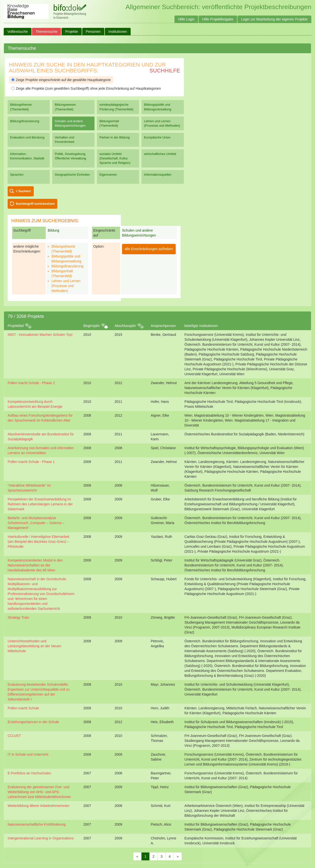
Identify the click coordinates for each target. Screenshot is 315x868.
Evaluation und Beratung (27, 137)
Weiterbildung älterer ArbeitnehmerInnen (39, 806)
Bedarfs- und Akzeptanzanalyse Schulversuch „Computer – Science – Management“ (36, 523)
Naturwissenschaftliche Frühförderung (37, 824)
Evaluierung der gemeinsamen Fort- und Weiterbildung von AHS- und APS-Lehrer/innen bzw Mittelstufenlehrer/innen (39, 792)
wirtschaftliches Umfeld (160, 154)
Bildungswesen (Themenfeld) (65, 107)
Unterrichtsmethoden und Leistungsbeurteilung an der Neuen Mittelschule (34, 646)
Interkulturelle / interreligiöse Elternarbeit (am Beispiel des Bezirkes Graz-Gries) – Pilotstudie (39, 542)
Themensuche (47, 32)
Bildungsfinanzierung (25, 121)
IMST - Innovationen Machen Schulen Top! (40, 335)
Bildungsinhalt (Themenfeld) (109, 123)
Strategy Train (18, 617)
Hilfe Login (186, 19)
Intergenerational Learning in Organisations (41, 838)
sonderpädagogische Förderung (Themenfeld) (116, 107)
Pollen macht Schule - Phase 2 (31, 383)
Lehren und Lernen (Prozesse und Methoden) (162, 123)
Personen (93, 32)
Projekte (71, 32)
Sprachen (17, 175)
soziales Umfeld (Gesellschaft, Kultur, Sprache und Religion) (115, 158)
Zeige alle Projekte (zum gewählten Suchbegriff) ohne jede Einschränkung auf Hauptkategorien (86, 88)
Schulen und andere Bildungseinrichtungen (70, 123)
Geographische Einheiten (72, 175)
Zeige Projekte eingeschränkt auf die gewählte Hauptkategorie (61, 80)
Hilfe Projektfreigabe (218, 19)
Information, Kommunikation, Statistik (27, 156)
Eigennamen (108, 175)
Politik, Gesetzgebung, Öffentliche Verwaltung (70, 156)
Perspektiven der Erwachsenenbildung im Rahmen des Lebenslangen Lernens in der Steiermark (40, 504)
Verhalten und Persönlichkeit (64, 140)
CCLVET (14, 736)
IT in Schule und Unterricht (28, 754)
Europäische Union (157, 137)
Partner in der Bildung (115, 137)
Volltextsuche (18, 32)
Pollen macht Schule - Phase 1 (31, 462)
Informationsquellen (158, 175)
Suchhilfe (165, 71)
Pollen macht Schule (23, 708)
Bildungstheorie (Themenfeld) (21, 107)
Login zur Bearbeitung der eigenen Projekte (274, 19)
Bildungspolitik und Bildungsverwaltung (157, 107)
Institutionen (118, 32)
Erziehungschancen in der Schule (33, 722)
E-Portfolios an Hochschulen (29, 773)
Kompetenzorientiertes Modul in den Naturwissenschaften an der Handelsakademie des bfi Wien (35, 565)
